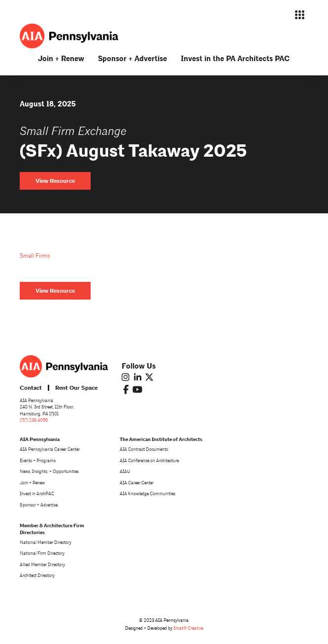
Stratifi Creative (188, 628)
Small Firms (35, 256)
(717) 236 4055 (34, 420)
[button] (299, 15)
